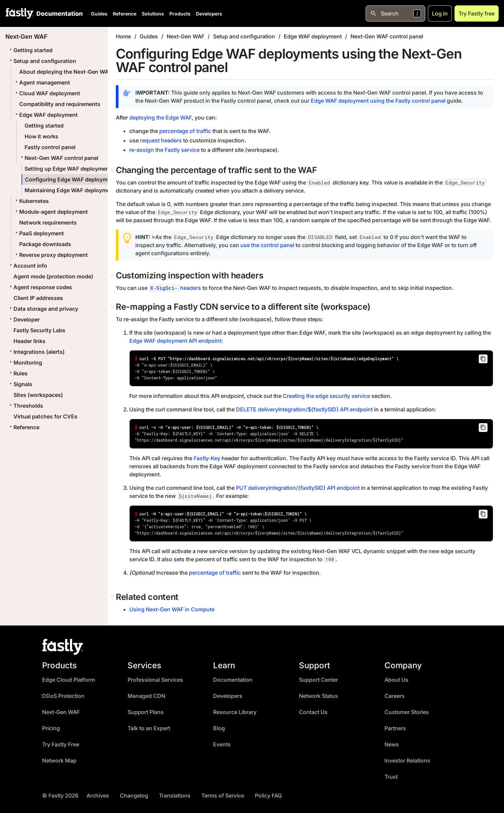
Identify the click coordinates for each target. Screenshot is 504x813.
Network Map (59, 761)
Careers (395, 696)
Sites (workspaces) (38, 395)
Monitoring (25, 363)
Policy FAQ (268, 796)
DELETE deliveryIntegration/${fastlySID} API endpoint (304, 409)
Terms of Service (223, 796)
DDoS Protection (63, 696)
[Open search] (395, 13)
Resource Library (235, 712)
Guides (99, 14)
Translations (175, 796)
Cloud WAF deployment (47, 93)
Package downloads (45, 244)
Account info (28, 266)
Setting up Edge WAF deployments (69, 169)
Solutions (153, 14)
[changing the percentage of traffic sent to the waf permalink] (113, 170)
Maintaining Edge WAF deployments (71, 190)
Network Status (318, 696)
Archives (98, 796)
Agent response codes (40, 287)
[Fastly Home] (20, 13)
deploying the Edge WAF (160, 117)
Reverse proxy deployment (51, 255)
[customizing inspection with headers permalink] (113, 276)
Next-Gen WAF (186, 36)
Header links (29, 341)
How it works (41, 136)
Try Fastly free (477, 13)
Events (222, 744)
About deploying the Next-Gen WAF (65, 72)
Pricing (51, 728)
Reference (125, 14)
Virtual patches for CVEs (45, 416)
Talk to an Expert (149, 728)
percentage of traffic (185, 131)
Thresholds (26, 406)
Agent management (42, 82)
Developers (209, 14)
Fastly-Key (207, 458)
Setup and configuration (42, 61)
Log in (440, 13)
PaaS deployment (39, 233)
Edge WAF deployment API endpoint (175, 341)
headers (175, 288)
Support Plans (146, 712)
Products (180, 14)
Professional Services (155, 680)
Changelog (134, 796)
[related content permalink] (113, 597)
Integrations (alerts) (36, 352)
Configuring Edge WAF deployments (72, 179)
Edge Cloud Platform (69, 680)
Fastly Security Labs (39, 330)
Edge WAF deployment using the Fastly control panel (378, 101)
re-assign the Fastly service (164, 150)
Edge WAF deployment (46, 115)
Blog (219, 728)
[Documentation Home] (58, 13)
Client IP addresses (38, 298)
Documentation (233, 680)
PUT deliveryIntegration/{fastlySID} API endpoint (298, 488)
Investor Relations (407, 761)
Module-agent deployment (51, 212)
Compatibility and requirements (60, 104)
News (392, 744)
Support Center (318, 680)
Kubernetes (31, 201)
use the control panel (267, 245)
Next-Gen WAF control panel (59, 158)
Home (123, 36)
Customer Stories (407, 712)
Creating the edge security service (326, 396)
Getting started (30, 50)
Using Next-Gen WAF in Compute (172, 609)
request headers (161, 140)
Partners (395, 728)
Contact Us (313, 712)
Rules (18, 373)
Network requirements (48, 223)
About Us (396, 680)
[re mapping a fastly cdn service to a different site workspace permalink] (113, 307)
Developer (24, 319)
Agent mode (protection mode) (53, 276)
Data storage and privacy (43, 309)
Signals (20, 384)
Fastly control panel (50, 147)
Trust (391, 777)
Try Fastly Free (61, 744)
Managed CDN (146, 696)
